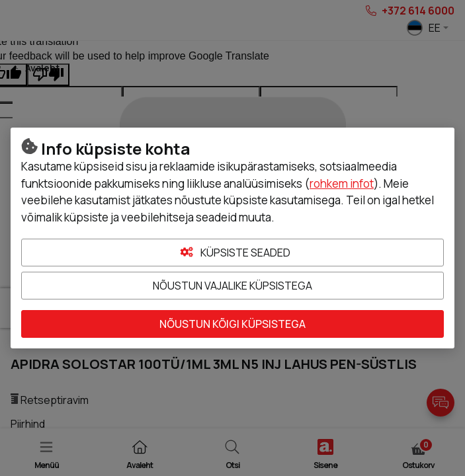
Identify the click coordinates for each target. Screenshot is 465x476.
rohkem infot (342, 183)
